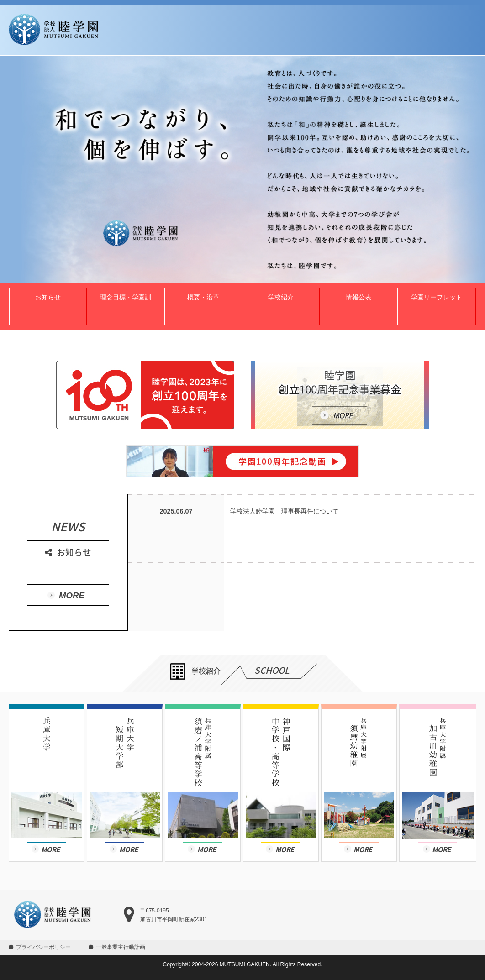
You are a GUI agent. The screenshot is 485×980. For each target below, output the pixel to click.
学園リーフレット (437, 297)
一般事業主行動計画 (121, 947)
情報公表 (358, 297)
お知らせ (48, 297)
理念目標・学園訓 (126, 297)
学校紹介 (281, 297)
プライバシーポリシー (43, 947)
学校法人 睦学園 (54, 29)
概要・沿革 (203, 297)
